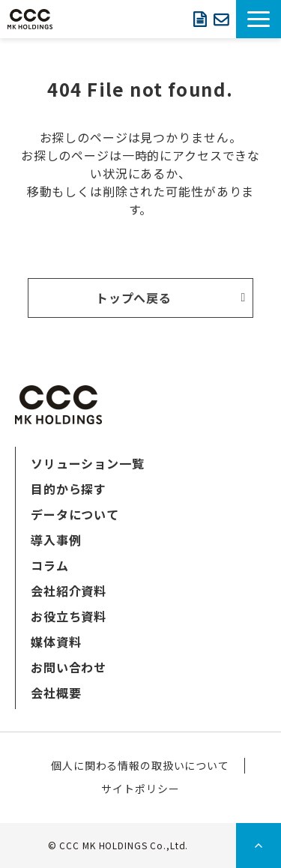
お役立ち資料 (69, 616)
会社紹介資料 (69, 591)
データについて (75, 514)
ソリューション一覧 (88, 463)
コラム (50, 565)
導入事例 (56, 540)
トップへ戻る (134, 298)
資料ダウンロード (200, 19)
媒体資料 (56, 642)
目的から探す (69, 489)
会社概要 (56, 693)
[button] (259, 19)
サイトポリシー (140, 789)
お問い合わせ (221, 19)
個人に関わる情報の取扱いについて (140, 765)
